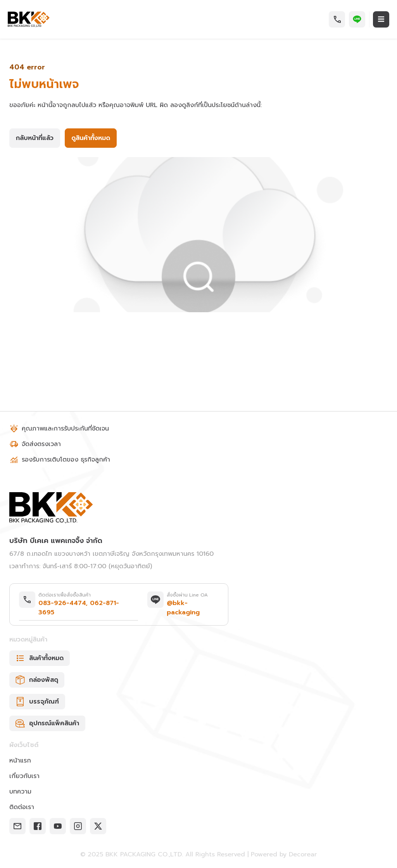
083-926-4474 (62, 603)
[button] (337, 20)
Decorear (303, 854)
